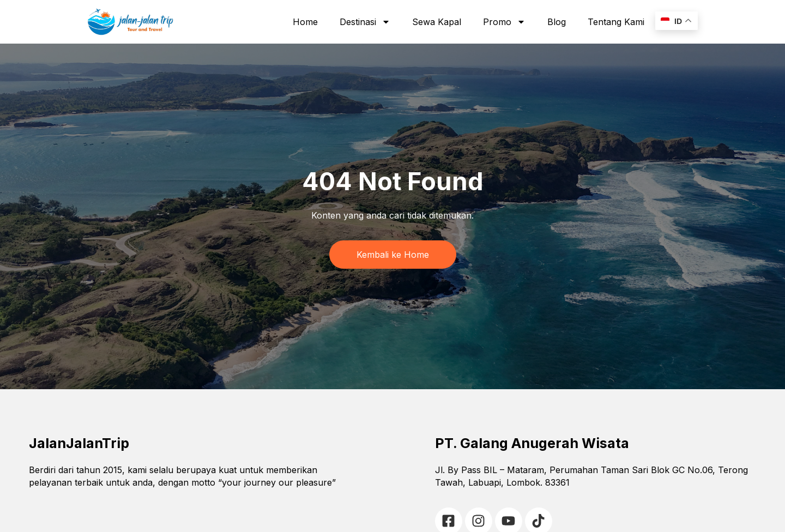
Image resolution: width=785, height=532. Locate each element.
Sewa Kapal (437, 22)
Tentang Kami (616, 22)
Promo (504, 22)
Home (305, 22)
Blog (557, 22)
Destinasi (365, 22)
